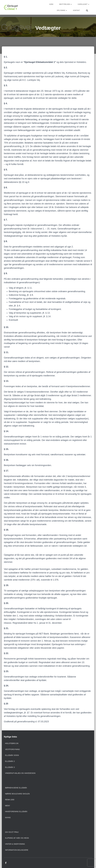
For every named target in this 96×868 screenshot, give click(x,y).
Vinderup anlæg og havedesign (20, 773)
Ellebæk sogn (12, 755)
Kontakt (77, 10)
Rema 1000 (10, 800)
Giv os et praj (12, 832)
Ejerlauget (83, 4)
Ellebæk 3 (10, 767)
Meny (8, 806)
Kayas (8, 818)
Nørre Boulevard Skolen (17, 794)
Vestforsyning (13, 749)
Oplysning (62, 10)
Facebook (6, 863)
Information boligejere (17, 850)
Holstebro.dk (12, 743)
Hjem (51, 4)
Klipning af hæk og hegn (17, 838)
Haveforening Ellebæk (16, 812)
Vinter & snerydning (15, 844)
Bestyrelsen (66, 4)
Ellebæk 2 (10, 761)
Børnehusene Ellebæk (16, 788)
